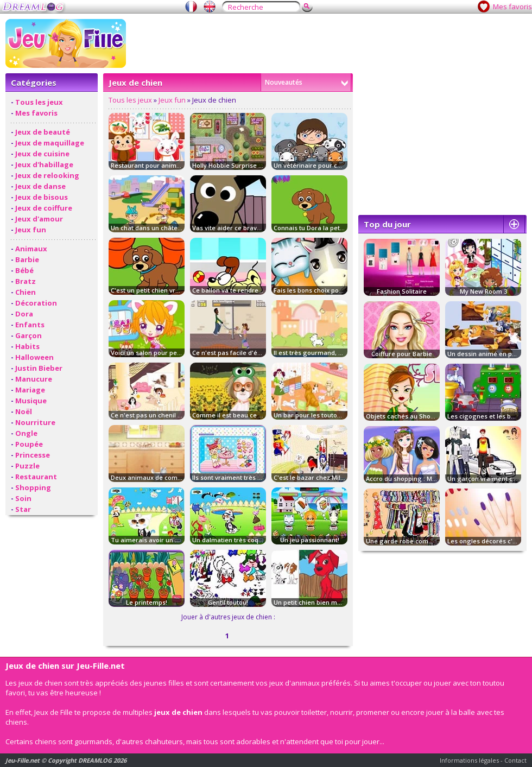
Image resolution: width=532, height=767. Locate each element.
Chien (26, 292)
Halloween (34, 357)
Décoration (36, 303)
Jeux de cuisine (42, 154)
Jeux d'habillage (44, 164)
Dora (24, 314)
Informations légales (469, 760)
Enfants (30, 325)
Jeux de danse (40, 186)
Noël (24, 411)
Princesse (33, 455)
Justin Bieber (39, 368)
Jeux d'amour (39, 219)
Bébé (24, 270)
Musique (31, 401)
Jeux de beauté (43, 132)
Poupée (29, 444)
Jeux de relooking (47, 175)
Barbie (27, 259)
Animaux (31, 249)
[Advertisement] (490, 53)
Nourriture (35, 422)
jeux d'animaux (294, 683)
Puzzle (27, 466)
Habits (27, 346)
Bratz (26, 281)
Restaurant (36, 477)
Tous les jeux (39, 102)
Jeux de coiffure (44, 208)
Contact (515, 760)
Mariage (30, 390)
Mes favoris (512, 7)
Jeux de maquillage (50, 143)
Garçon (28, 335)
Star (23, 509)
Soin (23, 498)
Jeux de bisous (42, 197)
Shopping (33, 487)
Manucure (34, 379)
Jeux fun (31, 230)
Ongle (26, 433)
